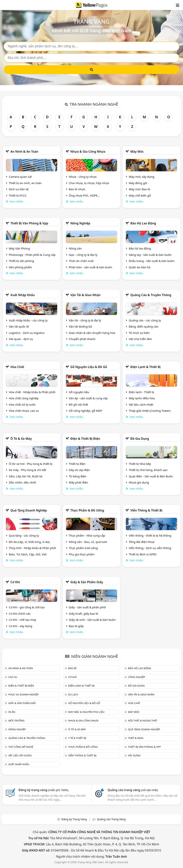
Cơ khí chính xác (20, 614)
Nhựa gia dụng (139, 482)
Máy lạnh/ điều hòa (142, 398)
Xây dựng (134, 755)
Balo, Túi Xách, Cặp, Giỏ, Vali (28, 554)
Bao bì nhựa (77, 189)
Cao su (13, 677)
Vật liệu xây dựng (20, 755)
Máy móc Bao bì (139, 189)
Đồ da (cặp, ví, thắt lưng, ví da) (29, 542)
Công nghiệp (136, 677)
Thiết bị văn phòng (21, 261)
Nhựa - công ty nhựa (83, 177)
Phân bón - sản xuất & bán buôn (91, 267)
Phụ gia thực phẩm (82, 554)
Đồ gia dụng (140, 439)
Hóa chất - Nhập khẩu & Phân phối (32, 392)
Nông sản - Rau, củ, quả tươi (88, 542)
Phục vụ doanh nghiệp (23, 694)
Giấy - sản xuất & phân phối (87, 607)
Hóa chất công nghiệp (24, 398)
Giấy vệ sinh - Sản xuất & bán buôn (92, 620)
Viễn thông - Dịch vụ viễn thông (150, 548)
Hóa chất (17, 367)
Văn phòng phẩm (20, 267)
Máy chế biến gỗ (140, 195)
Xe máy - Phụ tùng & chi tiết (28, 470)
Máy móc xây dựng (142, 177)
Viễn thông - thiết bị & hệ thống (150, 535)
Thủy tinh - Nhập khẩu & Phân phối (32, 548)
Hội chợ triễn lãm (140, 339)
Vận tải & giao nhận (85, 295)
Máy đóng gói (138, 183)
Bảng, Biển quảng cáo (143, 326)
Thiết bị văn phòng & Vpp (29, 223)
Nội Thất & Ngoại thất (143, 721)
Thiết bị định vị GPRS (143, 554)
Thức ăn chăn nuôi (81, 261)
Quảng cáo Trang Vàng (111, 819)
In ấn (12, 712)
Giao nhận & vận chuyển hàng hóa (92, 333)
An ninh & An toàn (24, 152)
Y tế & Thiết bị (77, 738)
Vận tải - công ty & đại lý (85, 320)
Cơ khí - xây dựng (21, 626)
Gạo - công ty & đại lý (83, 255)
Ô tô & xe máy (21, 439)
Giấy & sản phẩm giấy (87, 582)
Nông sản (75, 248)
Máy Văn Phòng (19, 248)
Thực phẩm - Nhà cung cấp (87, 535)
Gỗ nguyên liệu (79, 392)
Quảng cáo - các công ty (145, 320)
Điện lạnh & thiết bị (145, 367)
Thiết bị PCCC (18, 195)
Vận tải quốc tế (19, 326)
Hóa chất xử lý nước (22, 404)
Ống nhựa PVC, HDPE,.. (84, 195)
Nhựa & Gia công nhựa (88, 152)
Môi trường (16, 721)
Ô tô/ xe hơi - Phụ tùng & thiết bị (31, 464)
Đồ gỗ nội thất (79, 404)
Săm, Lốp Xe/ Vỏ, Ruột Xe (26, 476)
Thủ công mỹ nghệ (21, 747)
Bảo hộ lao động (143, 223)
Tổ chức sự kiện (139, 333)
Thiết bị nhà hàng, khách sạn (148, 470)
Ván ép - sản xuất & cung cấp (88, 398)
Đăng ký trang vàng (44, 790)
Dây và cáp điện (79, 470)
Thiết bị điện (77, 464)
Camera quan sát (20, 177)
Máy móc (137, 152)
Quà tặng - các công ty (24, 535)
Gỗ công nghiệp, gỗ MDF (86, 411)
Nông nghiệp (80, 223)
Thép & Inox (136, 738)
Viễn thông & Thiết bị (146, 510)
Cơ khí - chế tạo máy (22, 620)
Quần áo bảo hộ (140, 267)
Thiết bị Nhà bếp (140, 464)
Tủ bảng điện (78, 476)
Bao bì (72, 668)
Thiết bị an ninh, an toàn (25, 183)
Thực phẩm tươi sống (83, 548)
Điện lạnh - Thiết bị (141, 392)
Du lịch (73, 694)
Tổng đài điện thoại (142, 542)
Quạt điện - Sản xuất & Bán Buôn (151, 476)
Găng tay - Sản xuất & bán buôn (150, 255)
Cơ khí (15, 582)
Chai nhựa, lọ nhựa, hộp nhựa (89, 183)
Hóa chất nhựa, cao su (24, 411)
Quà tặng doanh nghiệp (29, 510)
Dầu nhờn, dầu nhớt (22, 482)
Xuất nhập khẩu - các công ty (28, 320)
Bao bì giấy (76, 626)
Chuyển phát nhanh (82, 339)
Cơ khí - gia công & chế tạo (27, 607)
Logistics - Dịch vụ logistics (27, 333)
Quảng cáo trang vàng (133, 790)
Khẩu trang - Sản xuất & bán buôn (152, 261)
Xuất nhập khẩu (23, 295)
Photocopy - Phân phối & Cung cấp (32, 255)
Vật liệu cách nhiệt (141, 404)
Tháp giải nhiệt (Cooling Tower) (150, 411)
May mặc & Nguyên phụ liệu (86, 712)
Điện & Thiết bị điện (85, 439)
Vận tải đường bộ (80, 326)
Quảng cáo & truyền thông (151, 295)
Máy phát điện (79, 482)
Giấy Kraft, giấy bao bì (84, 614)
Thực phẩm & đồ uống (87, 510)
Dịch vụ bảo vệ (19, 189)
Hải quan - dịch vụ (21, 339)
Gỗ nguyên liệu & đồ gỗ (89, 367)
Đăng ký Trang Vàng (74, 819)
